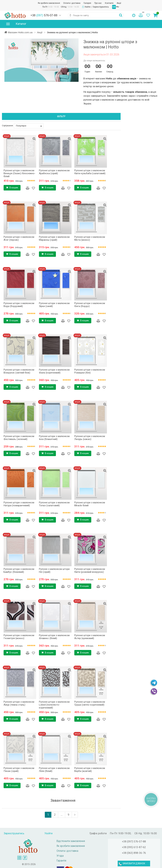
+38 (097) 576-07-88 (134, 842)
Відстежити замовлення (71, 841)
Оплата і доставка (72, 3)
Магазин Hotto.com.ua (21, 32)
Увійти (88, 7)
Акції (119, 3)
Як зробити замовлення (49, 3)
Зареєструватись (101, 7)
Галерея (87, 3)
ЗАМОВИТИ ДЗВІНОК (134, 863)
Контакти (109, 3)
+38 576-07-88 (44, 15)
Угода (60, 856)
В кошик (12, 188)
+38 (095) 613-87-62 (134, 847)
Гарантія (61, 861)
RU (118, 7)
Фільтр (61, 116)
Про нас (98, 3)
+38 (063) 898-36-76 (134, 853)
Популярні (29, 126)
